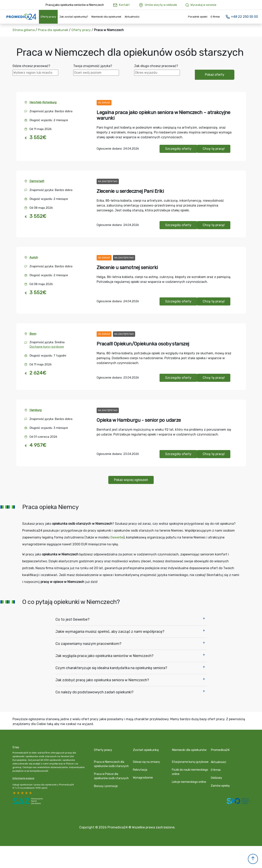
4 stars (19, 793)
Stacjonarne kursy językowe (190, 758)
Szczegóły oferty (178, 149)
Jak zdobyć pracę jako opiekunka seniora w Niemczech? (102, 680)
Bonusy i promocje (106, 783)
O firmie (215, 17)
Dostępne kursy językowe (47, 347)
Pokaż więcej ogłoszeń (131, 480)
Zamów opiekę (220, 782)
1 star (31, 793)
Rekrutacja (140, 766)
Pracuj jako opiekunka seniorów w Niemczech (75, 5)
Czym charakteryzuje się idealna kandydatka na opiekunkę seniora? (111, 668)
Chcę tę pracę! (214, 149)
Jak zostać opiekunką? (74, 17)
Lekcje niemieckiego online (189, 778)
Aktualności (132, 17)
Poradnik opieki (198, 17)
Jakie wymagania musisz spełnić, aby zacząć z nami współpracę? (110, 632)
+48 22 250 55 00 (242, 17)
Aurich (34, 258)
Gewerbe (117, 537)
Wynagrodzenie (143, 774)
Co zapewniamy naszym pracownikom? (88, 644)
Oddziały (216, 774)
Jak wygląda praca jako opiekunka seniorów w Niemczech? (104, 656)
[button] (253, 859)
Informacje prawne (23, 778)
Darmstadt (37, 181)
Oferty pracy (48, 17)
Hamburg (35, 410)
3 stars (23, 793)
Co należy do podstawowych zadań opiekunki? (94, 692)
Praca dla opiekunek (53, 30)
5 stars (15, 793)
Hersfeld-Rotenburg (43, 102)
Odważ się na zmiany (146, 758)
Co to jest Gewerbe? (73, 619)
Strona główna (24, 30)
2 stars (27, 793)
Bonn (33, 334)
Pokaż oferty (215, 75)
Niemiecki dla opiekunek (106, 17)
